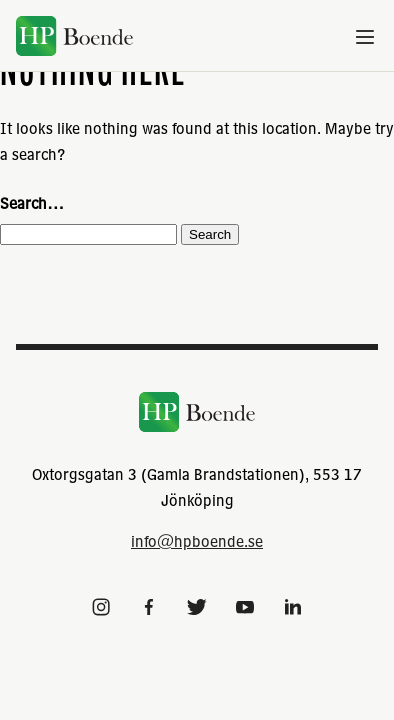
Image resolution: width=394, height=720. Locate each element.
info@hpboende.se (197, 541)
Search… (32, 203)
